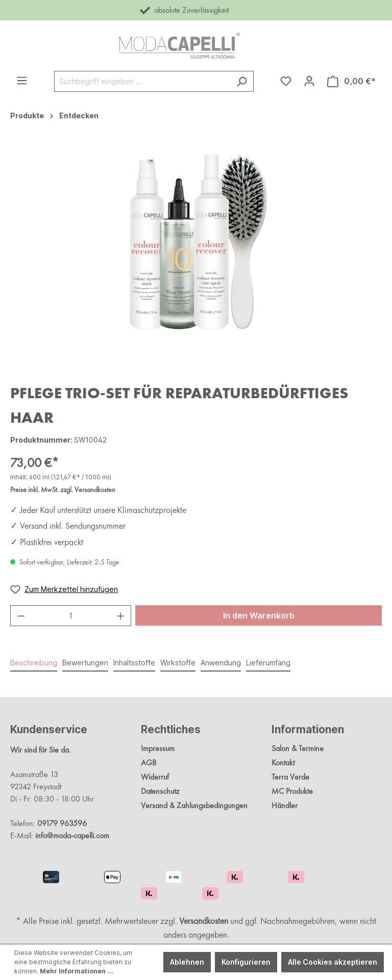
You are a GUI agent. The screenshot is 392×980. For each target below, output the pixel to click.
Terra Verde (290, 777)
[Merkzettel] (286, 81)
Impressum (158, 748)
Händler (285, 805)
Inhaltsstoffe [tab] (134, 663)
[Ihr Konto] (309, 81)
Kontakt (283, 763)
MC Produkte (292, 791)
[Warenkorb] (351, 81)
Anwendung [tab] (221, 663)
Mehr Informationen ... (77, 971)
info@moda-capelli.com (72, 835)
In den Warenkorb (259, 615)
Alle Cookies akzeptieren (333, 962)
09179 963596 (62, 823)
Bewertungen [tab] (85, 663)
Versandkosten (204, 921)
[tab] (34, 663)
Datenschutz (160, 791)
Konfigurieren (246, 962)
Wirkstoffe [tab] (178, 663)
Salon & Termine (298, 748)
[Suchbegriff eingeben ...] (142, 81)
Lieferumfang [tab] (268, 663)
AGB (149, 763)
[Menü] (22, 81)
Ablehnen (187, 962)
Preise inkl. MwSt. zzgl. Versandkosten (63, 489)
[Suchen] (242, 81)
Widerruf (155, 777)
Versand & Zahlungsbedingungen (194, 805)
